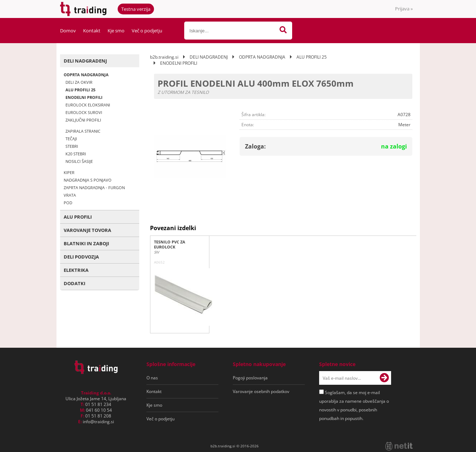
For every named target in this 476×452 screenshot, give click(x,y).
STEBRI (72, 146)
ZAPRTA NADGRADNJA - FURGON (94, 188)
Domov (68, 31)
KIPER (69, 172)
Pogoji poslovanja (250, 378)
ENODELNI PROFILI (84, 97)
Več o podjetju (147, 31)
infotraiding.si (98, 422)
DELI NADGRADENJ (85, 61)
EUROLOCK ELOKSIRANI (88, 105)
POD (68, 203)
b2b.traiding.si (164, 57)
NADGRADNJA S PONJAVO (88, 180)
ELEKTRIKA (76, 270)
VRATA (70, 195)
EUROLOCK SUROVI (84, 112)
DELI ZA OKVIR (79, 82)
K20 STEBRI (76, 154)
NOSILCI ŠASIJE (79, 161)
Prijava (404, 9)
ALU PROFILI (78, 217)
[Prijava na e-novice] (384, 378)
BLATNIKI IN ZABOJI (86, 243)
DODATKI (74, 283)
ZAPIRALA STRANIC (83, 131)
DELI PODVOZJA (81, 257)
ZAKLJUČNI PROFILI (83, 120)
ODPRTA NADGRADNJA (86, 75)
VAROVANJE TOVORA (87, 230)
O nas (152, 378)
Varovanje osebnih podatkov (261, 391)
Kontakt (92, 31)
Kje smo (116, 31)
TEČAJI (71, 139)
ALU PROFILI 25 (80, 90)
